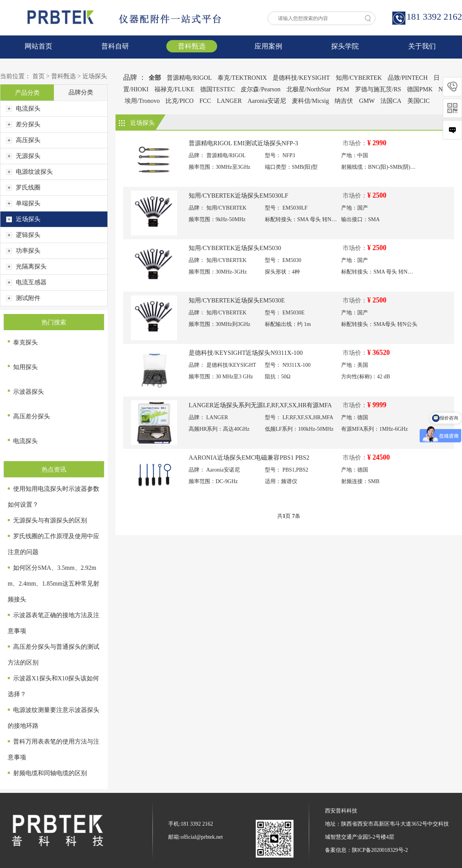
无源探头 (23, 156)
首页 (38, 76)
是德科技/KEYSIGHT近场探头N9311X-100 (246, 353)
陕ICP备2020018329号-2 (380, 850)
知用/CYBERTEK (359, 78)
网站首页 (38, 46)
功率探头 (23, 251)
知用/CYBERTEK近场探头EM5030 (235, 248)
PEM (343, 89)
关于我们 (422, 46)
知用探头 (25, 367)
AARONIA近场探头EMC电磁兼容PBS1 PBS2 (249, 458)
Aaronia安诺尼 (267, 101)
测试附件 (23, 298)
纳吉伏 (344, 101)
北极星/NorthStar (309, 89)
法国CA (391, 101)
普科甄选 (192, 46)
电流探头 (23, 108)
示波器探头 (28, 392)
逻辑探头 (23, 235)
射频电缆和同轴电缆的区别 (50, 773)
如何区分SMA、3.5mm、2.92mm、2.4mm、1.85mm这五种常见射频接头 (54, 583)
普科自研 (115, 46)
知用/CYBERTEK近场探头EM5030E (237, 300)
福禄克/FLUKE (174, 89)
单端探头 (23, 203)
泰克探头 (25, 342)
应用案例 (268, 46)
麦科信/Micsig (311, 101)
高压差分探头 (32, 416)
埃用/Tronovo (142, 101)
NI (442, 89)
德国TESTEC (218, 89)
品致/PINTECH (408, 78)
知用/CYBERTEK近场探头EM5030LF (239, 196)
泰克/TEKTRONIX (242, 78)
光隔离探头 (26, 266)
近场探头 (95, 76)
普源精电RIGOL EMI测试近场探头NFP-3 (243, 143)
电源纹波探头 (29, 172)
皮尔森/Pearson (260, 89)
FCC (205, 101)
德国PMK (420, 89)
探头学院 (345, 46)
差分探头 (23, 124)
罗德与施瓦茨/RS (378, 89)
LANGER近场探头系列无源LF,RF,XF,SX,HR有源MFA (260, 405)
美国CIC (419, 101)
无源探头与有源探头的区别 (50, 520)
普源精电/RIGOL (189, 78)
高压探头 (23, 140)
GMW (367, 101)
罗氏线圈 (23, 187)
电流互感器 (26, 282)
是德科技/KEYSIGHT (301, 78)
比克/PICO (180, 101)
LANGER (229, 101)
